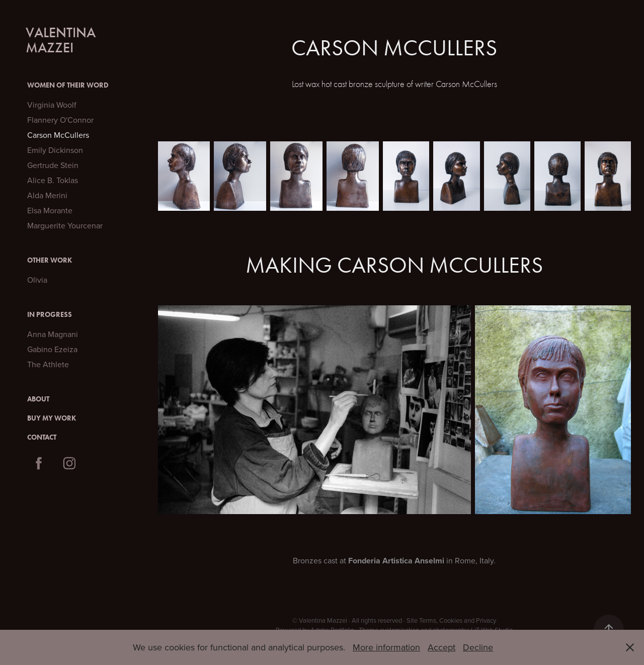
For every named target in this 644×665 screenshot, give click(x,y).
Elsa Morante (50, 210)
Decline (478, 647)
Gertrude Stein (53, 165)
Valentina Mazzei (62, 40)
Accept (441, 647)
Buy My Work (52, 418)
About (38, 399)
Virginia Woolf (52, 105)
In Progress (50, 315)
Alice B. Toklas (53, 180)
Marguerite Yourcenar (65, 225)
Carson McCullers (58, 135)
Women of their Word (68, 85)
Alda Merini (47, 195)
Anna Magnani (53, 334)
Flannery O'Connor (60, 120)
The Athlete (48, 364)
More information (386, 647)
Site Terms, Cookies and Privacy (451, 620)
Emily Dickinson (55, 150)
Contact (42, 437)
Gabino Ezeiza (52, 349)
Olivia (37, 280)
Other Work (50, 260)
